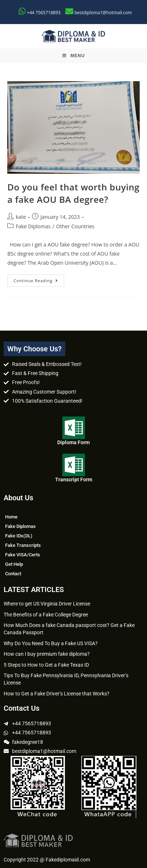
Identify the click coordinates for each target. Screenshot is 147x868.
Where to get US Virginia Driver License (47, 604)
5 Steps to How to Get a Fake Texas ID (46, 665)
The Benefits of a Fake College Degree (46, 615)
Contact (13, 574)
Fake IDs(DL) (19, 536)
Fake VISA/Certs (23, 555)
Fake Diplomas (33, 226)
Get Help (14, 564)
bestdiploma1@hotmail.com (103, 13)
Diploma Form (73, 442)
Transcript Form (74, 480)
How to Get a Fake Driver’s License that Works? (57, 694)
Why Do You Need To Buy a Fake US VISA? (51, 643)
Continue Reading (39, 279)
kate (21, 217)
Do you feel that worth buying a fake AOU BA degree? (73, 193)
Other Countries (75, 226)
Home (11, 517)
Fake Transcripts (23, 545)
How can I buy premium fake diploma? (47, 654)
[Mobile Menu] (74, 56)
